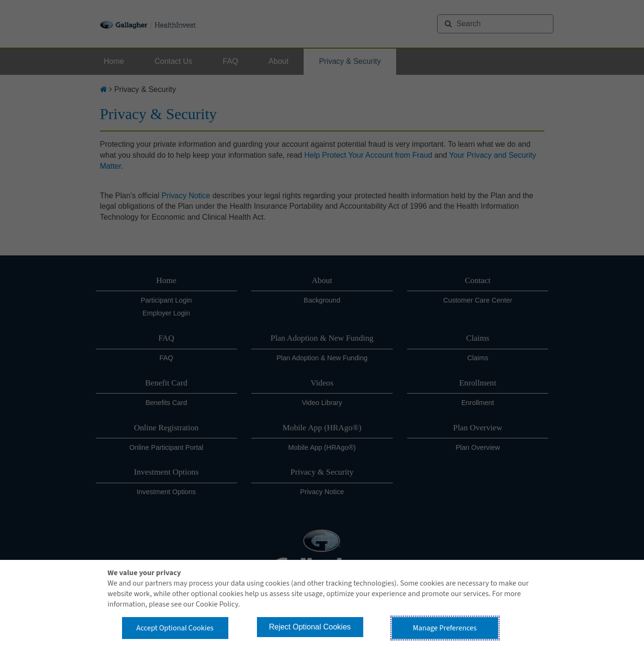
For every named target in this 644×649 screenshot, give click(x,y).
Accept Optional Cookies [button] (175, 628)
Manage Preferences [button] (445, 628)
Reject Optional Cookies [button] (310, 627)
